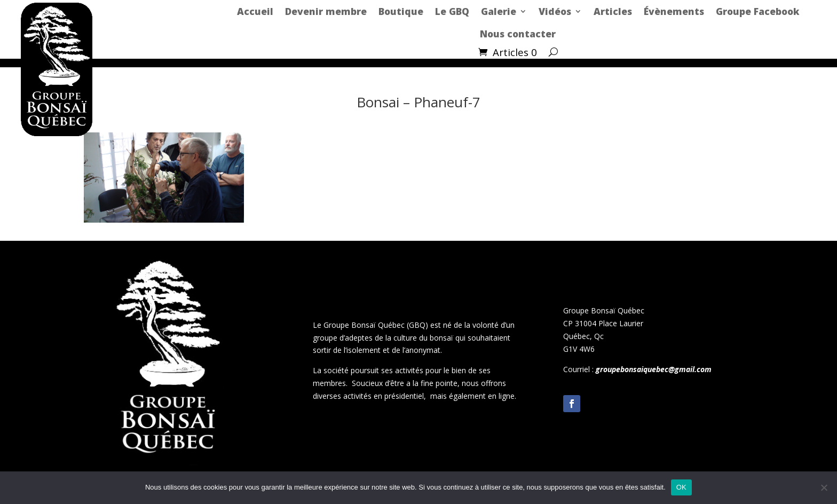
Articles (613, 11)
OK (681, 487)
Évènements (674, 11)
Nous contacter (518, 34)
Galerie (499, 11)
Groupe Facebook (757, 11)
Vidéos (555, 11)
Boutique (401, 11)
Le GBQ (452, 11)
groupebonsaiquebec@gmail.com (654, 369)
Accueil (255, 11)
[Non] (824, 487)
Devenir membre (326, 11)
